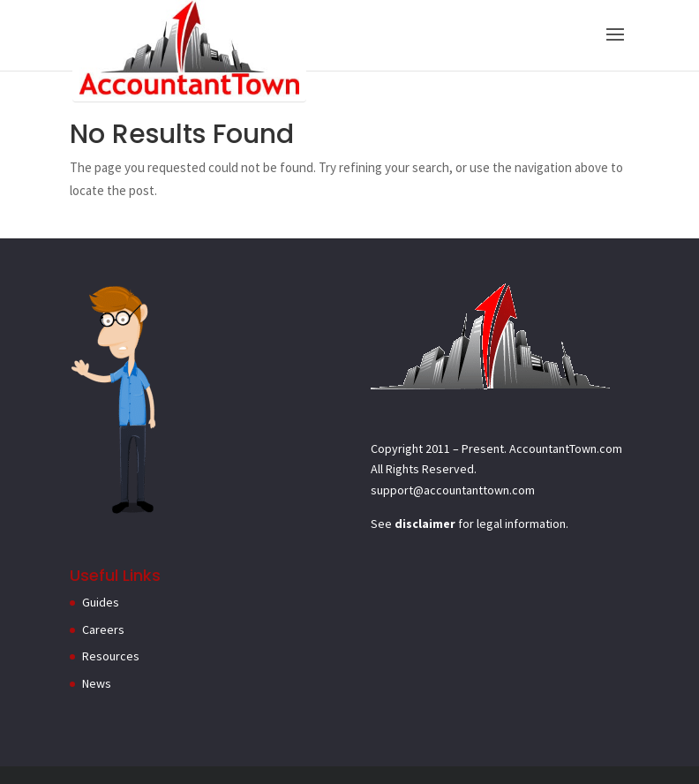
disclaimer (425, 524)
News (97, 683)
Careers (103, 629)
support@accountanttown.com (453, 490)
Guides (101, 602)
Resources (111, 656)
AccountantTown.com (566, 449)
